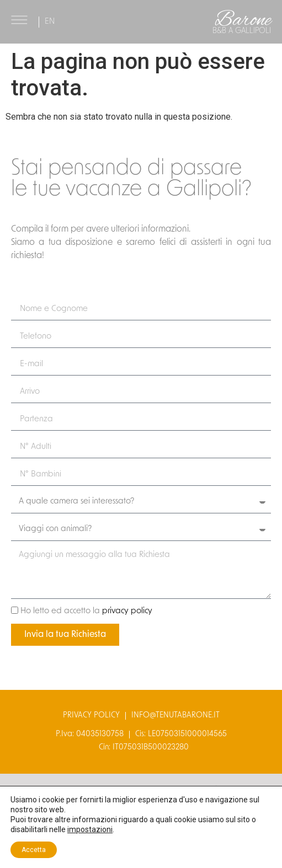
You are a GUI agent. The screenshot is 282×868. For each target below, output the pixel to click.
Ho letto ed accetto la (86, 611)
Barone (243, 20)
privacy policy (127, 611)
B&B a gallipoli (242, 31)
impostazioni (90, 829)
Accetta (34, 850)
